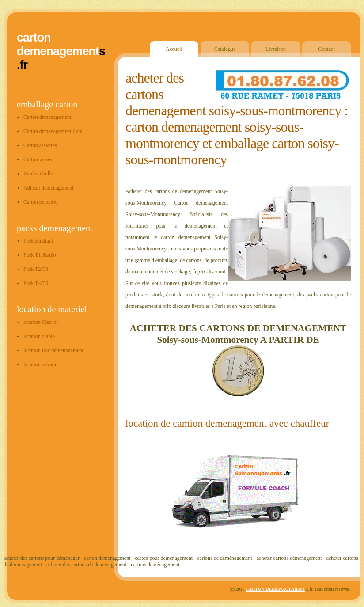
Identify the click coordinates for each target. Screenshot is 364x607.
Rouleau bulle (38, 174)
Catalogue (225, 49)
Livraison (276, 49)
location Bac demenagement (53, 350)
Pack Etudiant (38, 241)
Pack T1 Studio (40, 255)
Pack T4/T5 (36, 283)
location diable (39, 336)
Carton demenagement (47, 117)
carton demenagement (58, 44)
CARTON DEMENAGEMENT (275, 589)
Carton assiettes (40, 145)
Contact (326, 49)
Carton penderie (40, 202)
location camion (40, 364)
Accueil (174, 49)
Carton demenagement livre (53, 131)
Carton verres (38, 159)
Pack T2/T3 (36, 269)
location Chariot (41, 322)
